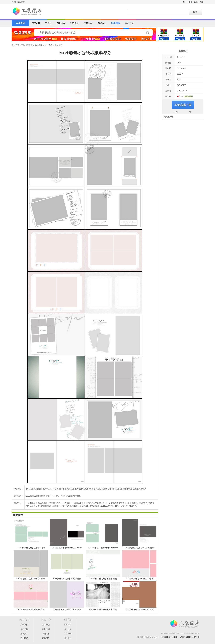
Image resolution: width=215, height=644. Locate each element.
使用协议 (24, 629)
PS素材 (48, 23)
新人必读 (46, 625)
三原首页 (20, 23)
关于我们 (24, 625)
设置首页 (68, 625)
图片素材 (61, 23)
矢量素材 (88, 23)
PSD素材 (75, 23)
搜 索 (195, 12)
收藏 (176, 112)
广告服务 (46, 638)
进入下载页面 (183, 105)
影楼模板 (116, 23)
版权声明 (24, 634)
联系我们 (24, 638)
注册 (190, 2)
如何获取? (189, 96)
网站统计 (68, 638)
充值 (202, 2)
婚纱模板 (49, 45)
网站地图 (46, 629)
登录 (185, 2)
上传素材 (46, 634)
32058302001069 (169, 637)
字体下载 (129, 23)
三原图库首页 (27, 45)
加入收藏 (68, 629)
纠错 (189, 112)
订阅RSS (68, 634)
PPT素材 (36, 23)
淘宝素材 (102, 23)
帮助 (196, 2)
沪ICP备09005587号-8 (190, 637)
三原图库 (27, 12)
